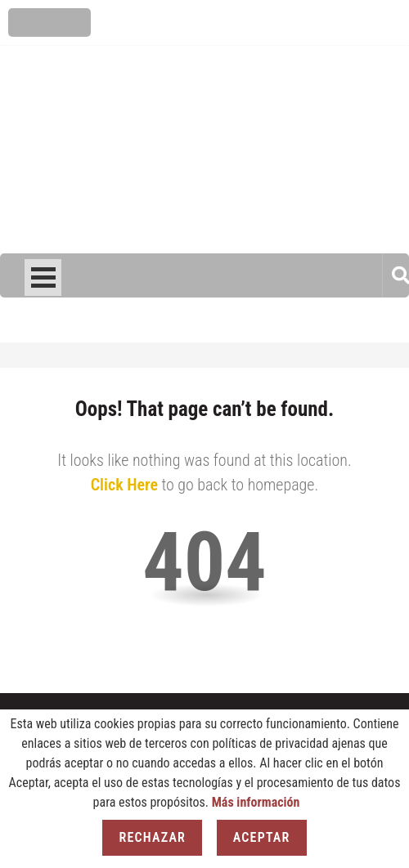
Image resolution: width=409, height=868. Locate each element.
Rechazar (152, 837)
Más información (256, 802)
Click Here (124, 485)
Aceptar (262, 837)
